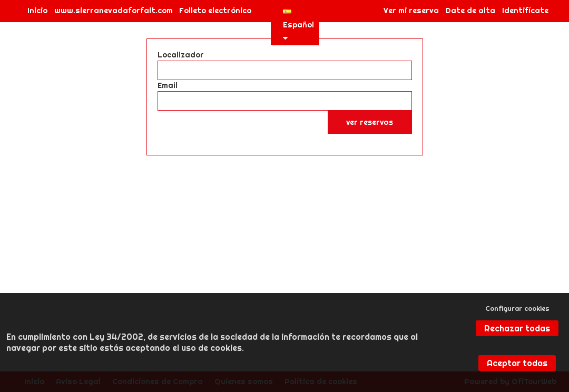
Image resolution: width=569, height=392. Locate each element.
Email (168, 85)
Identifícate (525, 11)
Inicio (37, 11)
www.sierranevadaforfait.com (114, 11)
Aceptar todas (517, 363)
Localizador (181, 55)
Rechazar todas (517, 328)
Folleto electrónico (215, 11)
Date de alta (470, 11)
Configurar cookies (517, 308)
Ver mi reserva (411, 11)
